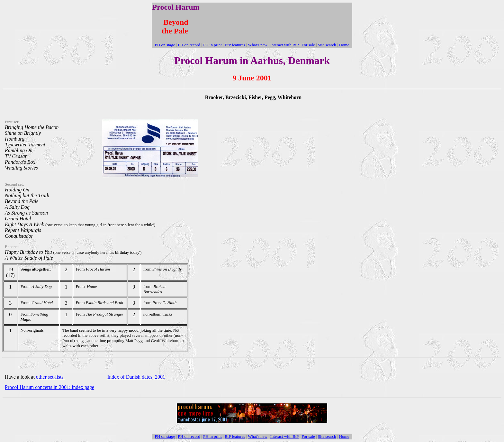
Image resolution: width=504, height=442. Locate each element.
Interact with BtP (284, 45)
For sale (308, 45)
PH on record (189, 45)
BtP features (235, 45)
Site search (327, 45)
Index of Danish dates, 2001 (136, 377)
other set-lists (50, 377)
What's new (257, 45)
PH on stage (165, 45)
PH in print (212, 45)
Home (344, 45)
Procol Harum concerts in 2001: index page (50, 387)
